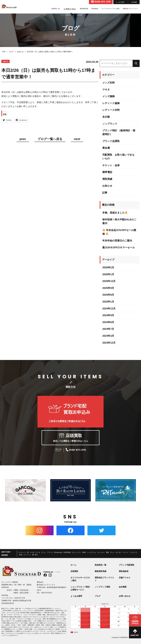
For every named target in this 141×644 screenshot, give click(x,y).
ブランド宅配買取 (127, 565)
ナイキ (38, 552)
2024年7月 (108, 329)
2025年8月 (108, 295)
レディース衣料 (111, 110)
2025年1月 (108, 302)
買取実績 (107, 179)
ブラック (50, 552)
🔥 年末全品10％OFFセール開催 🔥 (119, 232)
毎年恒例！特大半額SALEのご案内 (119, 221)
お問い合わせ (125, 596)
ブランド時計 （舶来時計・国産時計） (119, 132)
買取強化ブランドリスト (130, 9)
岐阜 (21, 555)
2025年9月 (108, 288)
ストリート (27, 555)
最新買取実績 (84, 9)
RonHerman (58, 552)
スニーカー (101, 552)
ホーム (73, 565)
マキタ (106, 90)
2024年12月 (109, 309)
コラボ (32, 552)
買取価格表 (95, 9)
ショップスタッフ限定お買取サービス (80, 588)
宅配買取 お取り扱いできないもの (118, 157)
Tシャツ (126, 552)
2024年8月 (108, 322)
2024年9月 (108, 315)
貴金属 (106, 148)
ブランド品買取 (111, 141)
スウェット (22, 552)
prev (23, 139)
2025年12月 (109, 281)
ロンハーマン (77, 552)
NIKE (84, 552)
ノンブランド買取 (102, 587)
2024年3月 (108, 336)
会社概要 (134, 2)
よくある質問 (120, 2)
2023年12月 (109, 343)
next (77, 139)
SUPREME (67, 552)
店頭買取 (74, 571)
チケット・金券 (111, 165)
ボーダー (119, 552)
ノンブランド (110, 124)
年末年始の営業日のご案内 (117, 241)
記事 (105, 193)
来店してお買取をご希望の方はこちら (70, 438)
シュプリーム (91, 552)
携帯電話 (107, 172)
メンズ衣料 (109, 83)
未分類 (106, 117)
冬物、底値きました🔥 (115, 213)
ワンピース (133, 552)
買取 (107, 552)
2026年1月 (108, 274)
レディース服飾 (111, 103)
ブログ (98, 596)
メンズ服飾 (109, 96)
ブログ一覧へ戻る (50, 139)
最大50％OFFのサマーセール (119, 248)
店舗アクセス (125, 578)
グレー (112, 552)
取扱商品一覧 (56, 9)
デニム (43, 552)
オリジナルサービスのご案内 (111, 9)
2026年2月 (108, 267)
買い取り (35, 555)
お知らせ (107, 186)
